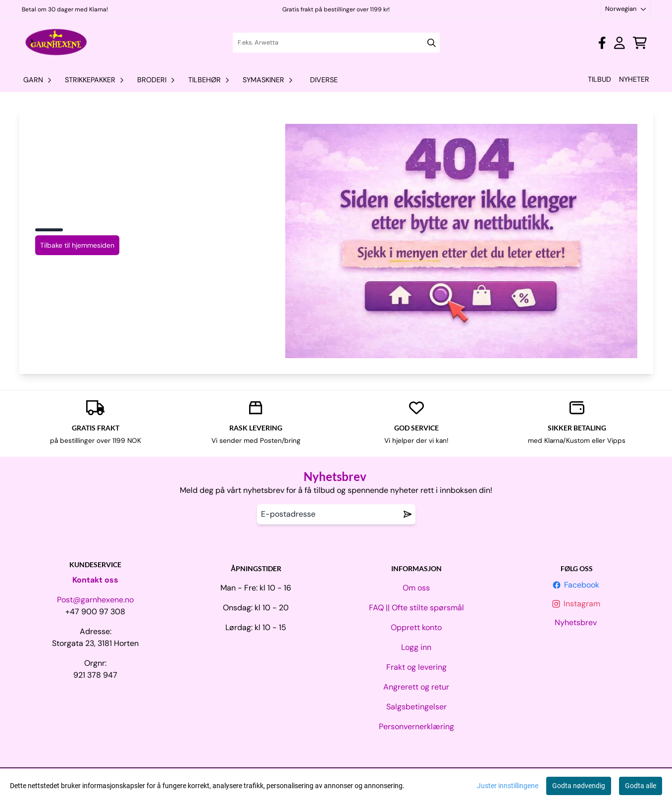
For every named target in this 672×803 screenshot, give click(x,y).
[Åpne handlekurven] (640, 43)
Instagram (577, 604)
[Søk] (336, 43)
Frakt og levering (416, 667)
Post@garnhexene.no (95, 600)
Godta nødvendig (579, 786)
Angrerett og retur (416, 687)
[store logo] (57, 43)
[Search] (432, 43)
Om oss (416, 588)
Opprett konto (416, 627)
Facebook (577, 585)
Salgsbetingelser (416, 707)
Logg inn (416, 647)
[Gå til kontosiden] (602, 43)
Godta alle (641, 786)
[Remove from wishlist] (408, 514)
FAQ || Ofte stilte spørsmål (416, 608)
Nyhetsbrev (577, 622)
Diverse (324, 80)
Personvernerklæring (416, 726)
